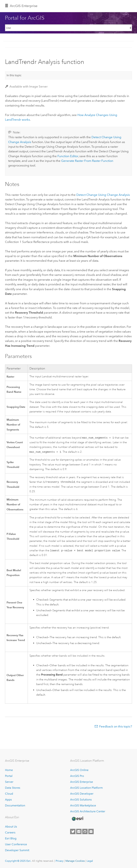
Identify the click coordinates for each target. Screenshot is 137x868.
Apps (8, 800)
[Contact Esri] (91, 831)
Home (9, 770)
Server (9, 782)
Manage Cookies (75, 861)
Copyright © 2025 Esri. (18, 861)
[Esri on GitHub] (85, 831)
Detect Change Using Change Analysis (103, 195)
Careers (10, 833)
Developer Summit (17, 850)
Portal (9, 776)
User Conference (16, 844)
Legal (90, 861)
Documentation (15, 805)
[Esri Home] (77, 819)
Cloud (9, 794)
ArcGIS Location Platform (86, 788)
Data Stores (13, 788)
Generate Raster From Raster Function (87, 161)
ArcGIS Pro (77, 776)
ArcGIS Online (79, 770)
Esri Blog (11, 839)
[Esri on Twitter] (73, 831)
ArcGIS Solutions (81, 800)
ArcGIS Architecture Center (88, 811)
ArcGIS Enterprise (24, 6)
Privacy (60, 861)
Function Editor (68, 156)
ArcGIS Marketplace (83, 805)
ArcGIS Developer (82, 794)
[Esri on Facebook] (79, 831)
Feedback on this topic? (116, 728)
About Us (11, 827)
